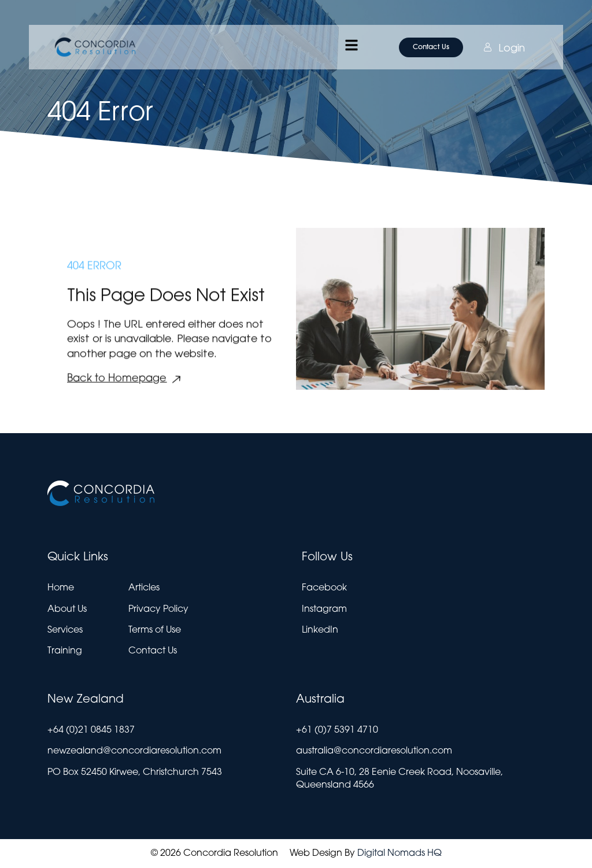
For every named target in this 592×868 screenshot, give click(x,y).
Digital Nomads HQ (399, 854)
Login (492, 47)
